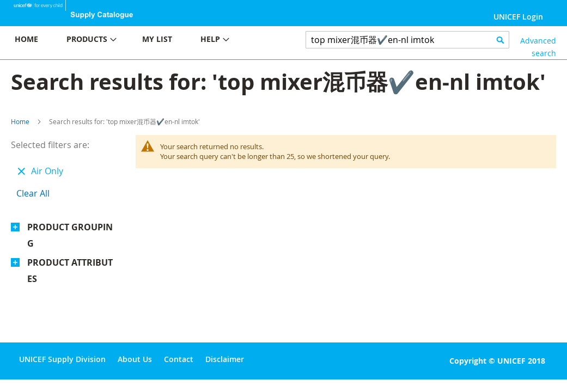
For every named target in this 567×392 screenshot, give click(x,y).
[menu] (142, 41)
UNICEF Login (518, 17)
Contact (179, 359)
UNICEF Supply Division (62, 359)
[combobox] (408, 40)
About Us (135, 359)
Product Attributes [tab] (70, 271)
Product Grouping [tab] (70, 235)
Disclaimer (225, 359)
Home (20, 121)
